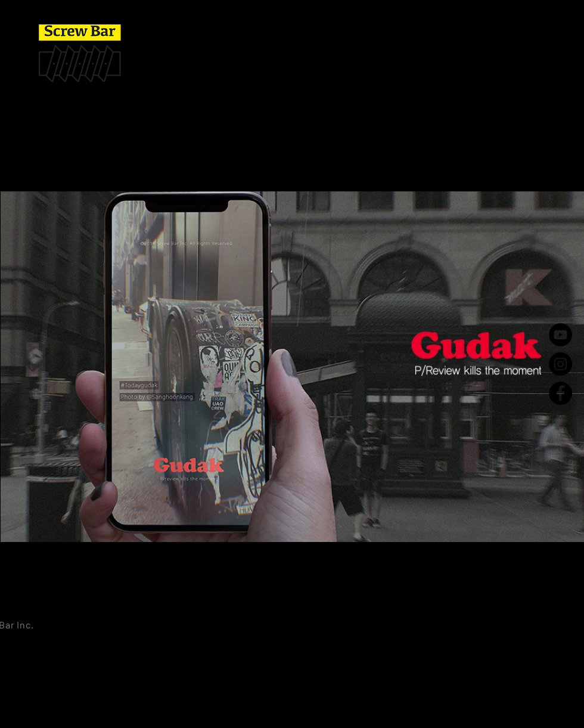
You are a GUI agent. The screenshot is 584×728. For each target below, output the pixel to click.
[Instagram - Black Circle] (560, 364)
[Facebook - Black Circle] (560, 393)
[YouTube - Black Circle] (560, 335)
